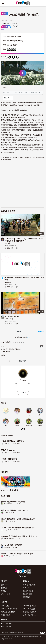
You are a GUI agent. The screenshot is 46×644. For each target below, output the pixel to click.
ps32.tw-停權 (9, 319)
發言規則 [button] (41, 331)
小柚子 (6, 512)
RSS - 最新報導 (6, 623)
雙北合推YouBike (8, 450)
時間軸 (3, 591)
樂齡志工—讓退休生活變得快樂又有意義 (17, 554)
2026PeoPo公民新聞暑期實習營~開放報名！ (19, 528)
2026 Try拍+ (5, 606)
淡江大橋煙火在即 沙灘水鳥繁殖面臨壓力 (18, 519)
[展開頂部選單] (43, 3)
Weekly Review (6, 594)
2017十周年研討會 (29, 609)
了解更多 (23, 393)
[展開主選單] (3, 3)
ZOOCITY (7, 547)
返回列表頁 (23, 361)
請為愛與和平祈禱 (12, 316)
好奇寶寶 (7, 243)
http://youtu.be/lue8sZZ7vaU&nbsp (14, 110)
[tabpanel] (23, 347)
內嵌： (5, 88)
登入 (29, 337)
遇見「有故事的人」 (30, 615)
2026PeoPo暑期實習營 (10, 490)
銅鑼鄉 (19, 37)
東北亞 (10, 45)
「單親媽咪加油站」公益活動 (13, 441)
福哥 (5, 521)
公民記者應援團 (28, 591)
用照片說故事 (6, 615)
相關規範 (4, 588)
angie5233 (8, 282)
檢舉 (15, 27)
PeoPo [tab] (20, 331)
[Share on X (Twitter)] (10, 57)
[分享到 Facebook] (6, 57)
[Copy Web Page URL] (17, 57)
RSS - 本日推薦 (6, 627)
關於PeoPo (5, 585)
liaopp (6, 415)
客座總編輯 (26, 597)
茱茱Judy (7, 556)
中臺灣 (15, 45)
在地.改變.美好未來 (29, 612)
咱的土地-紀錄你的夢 (8, 612)
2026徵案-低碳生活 (29, 606)
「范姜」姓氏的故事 (9, 459)
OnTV (5, 14)
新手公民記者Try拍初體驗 (11, 545)
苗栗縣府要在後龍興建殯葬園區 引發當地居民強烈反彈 (24, 279)
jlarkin (17, 415)
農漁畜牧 (11, 41)
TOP (42, 633)
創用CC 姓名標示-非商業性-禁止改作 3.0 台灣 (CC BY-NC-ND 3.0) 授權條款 (12, 49)
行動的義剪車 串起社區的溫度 (13, 502)
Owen (23, 380)
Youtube (26, 576)
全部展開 (23, 429)
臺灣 (9, 37)
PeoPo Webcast (9, 539)
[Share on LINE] (13, 57)
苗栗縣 (14, 37)
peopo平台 (7, 530)
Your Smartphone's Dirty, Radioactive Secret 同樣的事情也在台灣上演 (24, 240)
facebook (20, 576)
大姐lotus (40, 415)
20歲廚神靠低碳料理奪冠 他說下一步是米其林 (19, 536)
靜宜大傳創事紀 (9, 504)
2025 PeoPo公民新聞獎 (9, 609)
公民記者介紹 (27, 594)
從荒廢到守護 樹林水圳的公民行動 (15, 510)
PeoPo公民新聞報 (29, 585)
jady (29, 415)
